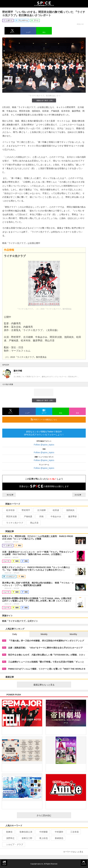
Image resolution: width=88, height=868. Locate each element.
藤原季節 (71, 516)
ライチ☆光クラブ (13, 523)
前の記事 (9, 495)
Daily (15, 634)
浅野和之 (9, 838)
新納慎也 (58, 838)
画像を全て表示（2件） (44, 100)
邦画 (40, 516)
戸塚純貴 (27, 516)
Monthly (73, 634)
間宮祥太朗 (10, 516)
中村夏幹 (58, 832)
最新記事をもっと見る (51, 685)
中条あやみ (55, 516)
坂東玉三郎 (26, 838)
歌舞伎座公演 (25, 832)
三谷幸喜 (73, 832)
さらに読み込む (53, 815)
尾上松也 (42, 838)
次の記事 (79, 495)
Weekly (44, 634)
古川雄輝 (40, 510)
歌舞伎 (8, 832)
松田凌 (55, 510)
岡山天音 (33, 523)
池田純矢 (69, 510)
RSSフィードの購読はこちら (57, 419)
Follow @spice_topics (44, 445)
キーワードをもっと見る (75, 852)
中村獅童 (42, 832)
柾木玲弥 (9, 510)
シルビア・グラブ (13, 844)
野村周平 (25, 510)
